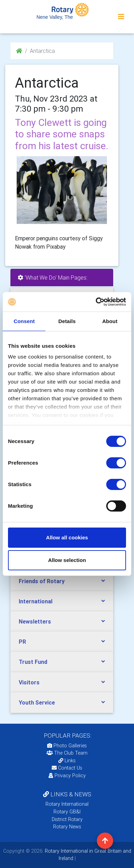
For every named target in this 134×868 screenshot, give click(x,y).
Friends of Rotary (42, 581)
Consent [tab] (24, 321)
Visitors (29, 682)
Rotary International (67, 804)
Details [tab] (67, 321)
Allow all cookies (67, 537)
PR (22, 642)
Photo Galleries (67, 746)
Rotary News (67, 827)
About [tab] (110, 321)
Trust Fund (33, 662)
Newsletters (35, 621)
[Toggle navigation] (121, 17)
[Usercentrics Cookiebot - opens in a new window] (96, 302)
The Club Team (67, 753)
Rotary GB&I (67, 812)
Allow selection (67, 560)
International (36, 601)
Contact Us (67, 768)
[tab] (62, 581)
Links (67, 761)
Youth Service (37, 702)
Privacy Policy (67, 775)
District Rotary (67, 819)
